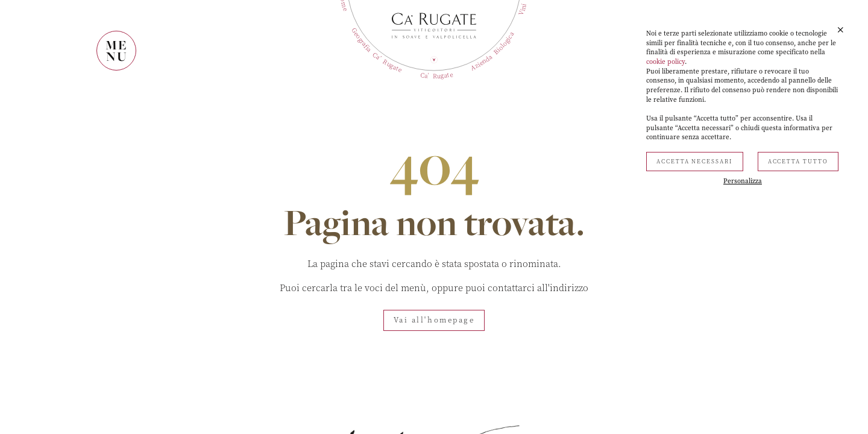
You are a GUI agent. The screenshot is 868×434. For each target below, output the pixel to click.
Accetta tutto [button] (798, 162)
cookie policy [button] (665, 62)
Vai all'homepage (434, 320)
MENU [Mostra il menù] (117, 51)
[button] (841, 30)
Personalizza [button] (743, 181)
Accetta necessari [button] (695, 162)
